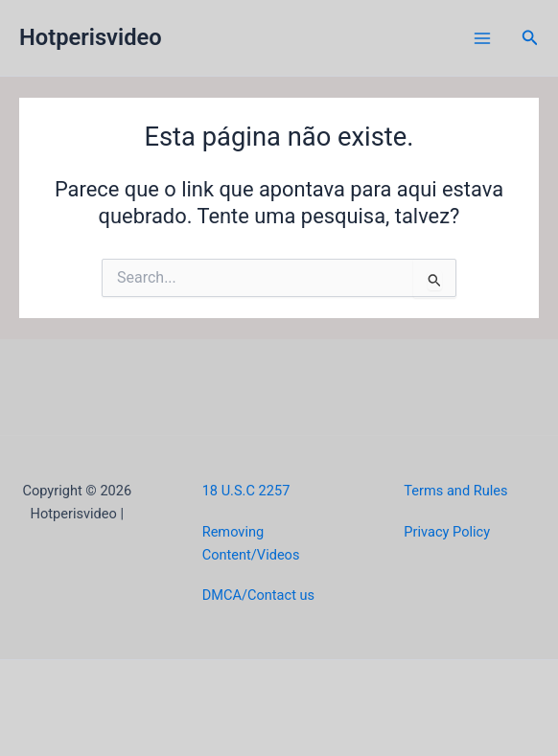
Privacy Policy (447, 532)
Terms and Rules (455, 491)
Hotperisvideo (91, 37)
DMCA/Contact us (258, 595)
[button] (530, 38)
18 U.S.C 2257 (246, 491)
